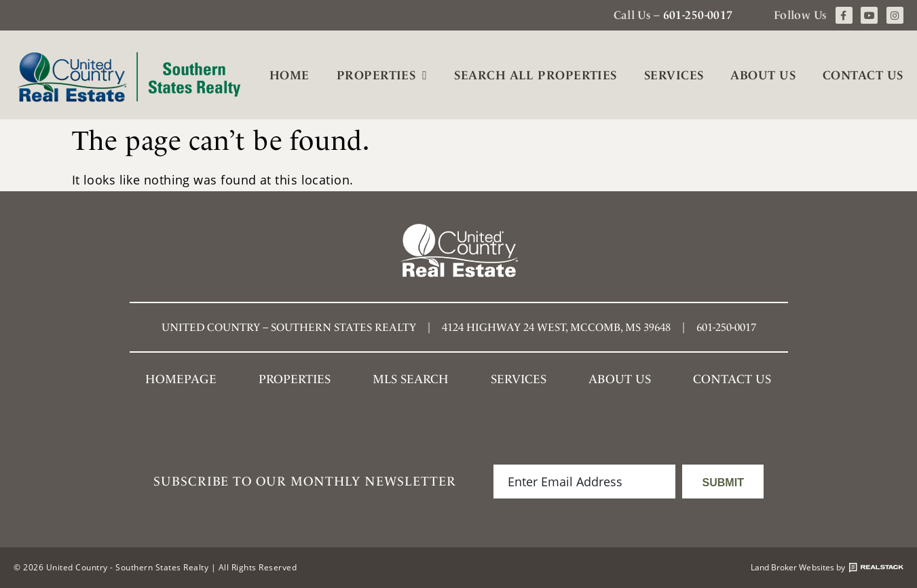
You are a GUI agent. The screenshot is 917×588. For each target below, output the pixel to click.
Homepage (181, 379)
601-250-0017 (698, 15)
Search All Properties (535, 75)
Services (674, 75)
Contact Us (863, 75)
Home (289, 75)
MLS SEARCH (411, 379)
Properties (382, 75)
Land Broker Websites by (827, 568)
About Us (763, 75)
